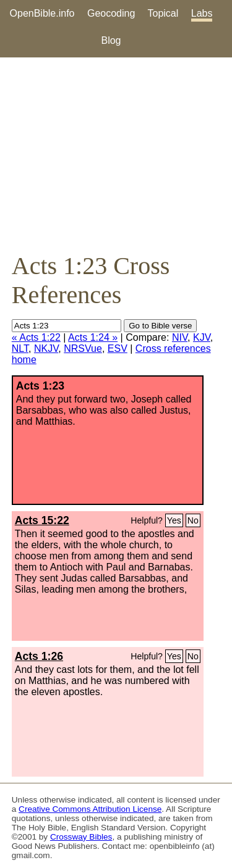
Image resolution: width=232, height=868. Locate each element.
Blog (111, 40)
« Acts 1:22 (36, 337)
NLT (20, 348)
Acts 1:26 (39, 656)
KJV (202, 337)
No (193, 520)
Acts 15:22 (42, 520)
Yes (174, 520)
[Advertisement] (116, 154)
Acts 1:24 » (93, 337)
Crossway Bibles (81, 837)
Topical (163, 13)
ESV (118, 348)
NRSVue (83, 348)
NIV (180, 337)
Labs (202, 13)
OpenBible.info (42, 13)
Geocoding (111, 13)
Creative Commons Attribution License (90, 809)
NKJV (46, 348)
